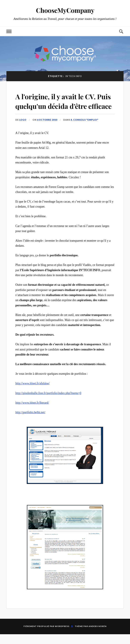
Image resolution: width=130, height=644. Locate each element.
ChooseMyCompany (65, 10)
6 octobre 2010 (48, 129)
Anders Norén (97, 636)
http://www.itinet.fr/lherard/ (32, 412)
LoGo (23, 129)
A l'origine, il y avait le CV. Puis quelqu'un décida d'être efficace (64, 106)
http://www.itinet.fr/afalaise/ (32, 393)
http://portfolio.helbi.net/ (30, 422)
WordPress (62, 636)
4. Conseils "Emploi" (85, 129)
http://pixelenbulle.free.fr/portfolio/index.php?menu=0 (48, 403)
